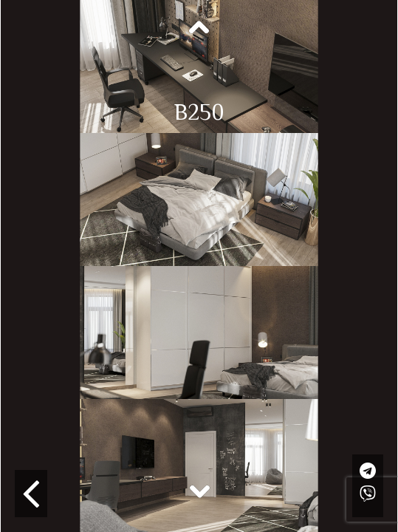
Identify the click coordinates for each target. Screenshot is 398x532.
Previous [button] (199, 28)
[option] (199, 66)
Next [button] (199, 491)
